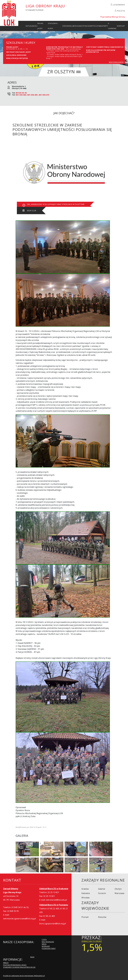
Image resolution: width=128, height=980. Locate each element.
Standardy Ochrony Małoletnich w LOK (19, 967)
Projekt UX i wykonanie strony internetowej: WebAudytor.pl (24, 976)
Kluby (73, 26)
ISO (89, 26)
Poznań (85, 917)
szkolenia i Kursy (53, 26)
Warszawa (119, 893)
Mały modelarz (48, 942)
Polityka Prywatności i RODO (15, 965)
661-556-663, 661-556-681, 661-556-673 (32, 95)
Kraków (85, 889)
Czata (44, 940)
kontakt (121, 26)
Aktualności (32, 26)
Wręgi (44, 944)
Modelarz (46, 946)
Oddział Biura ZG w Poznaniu (54, 905)
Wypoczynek (96, 26)
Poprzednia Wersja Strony (113, 17)
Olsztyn (118, 889)
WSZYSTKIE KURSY (116, 62)
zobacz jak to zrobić (92, 941)
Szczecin (102, 893)
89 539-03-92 (21, 93)
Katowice (86, 893)
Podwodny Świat (49, 949)
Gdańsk (102, 889)
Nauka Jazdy (40, 26)
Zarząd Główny (11, 889)
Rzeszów (102, 917)
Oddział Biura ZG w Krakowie (54, 889)
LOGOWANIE (119, 5)
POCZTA (121, 11)
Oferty (105, 26)
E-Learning (112, 26)
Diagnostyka (81, 26)
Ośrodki (66, 26)
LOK (9, 13)
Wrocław (85, 898)
